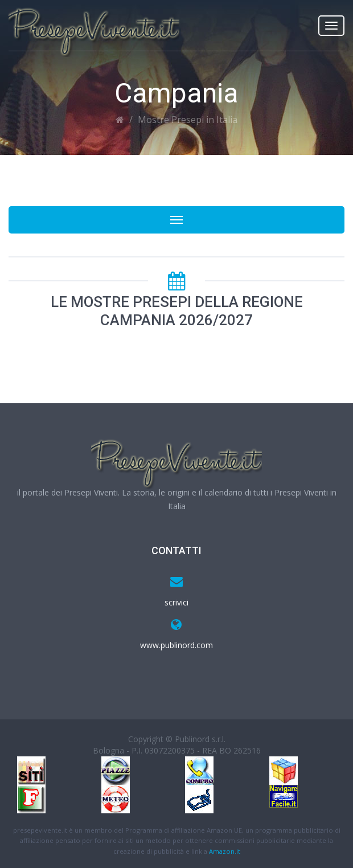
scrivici (176, 602)
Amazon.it (225, 851)
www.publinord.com (176, 645)
